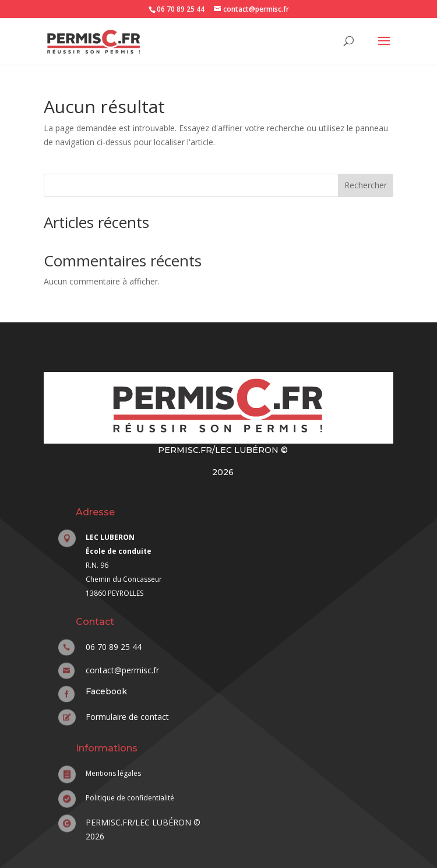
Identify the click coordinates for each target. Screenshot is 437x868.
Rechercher (366, 185)
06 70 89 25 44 (181, 9)
